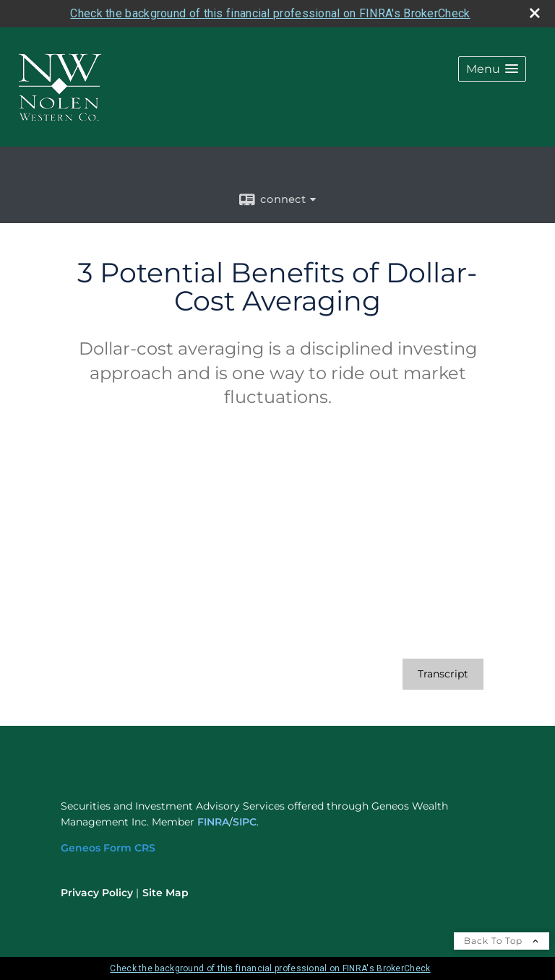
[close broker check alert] (535, 13)
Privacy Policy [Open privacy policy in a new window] (97, 893)
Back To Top (502, 941)
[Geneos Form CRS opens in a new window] (108, 848)
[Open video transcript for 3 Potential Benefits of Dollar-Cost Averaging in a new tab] (443, 674)
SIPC (245, 822)
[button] (492, 69)
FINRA (213, 822)
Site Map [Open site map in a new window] (165, 893)
